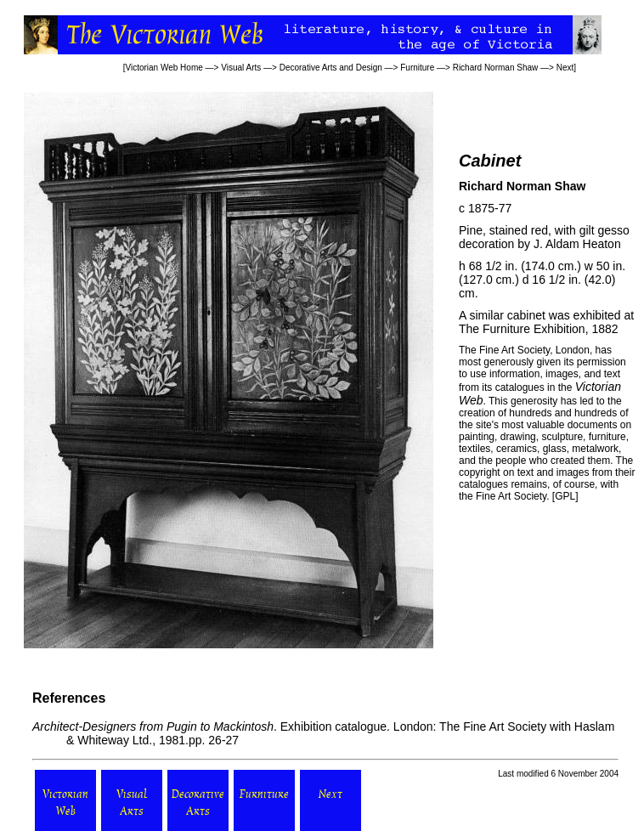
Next (565, 68)
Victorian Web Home (164, 68)
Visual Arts (241, 68)
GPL (565, 496)
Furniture (417, 68)
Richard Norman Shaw (497, 68)
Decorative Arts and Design (331, 68)
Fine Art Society (513, 350)
